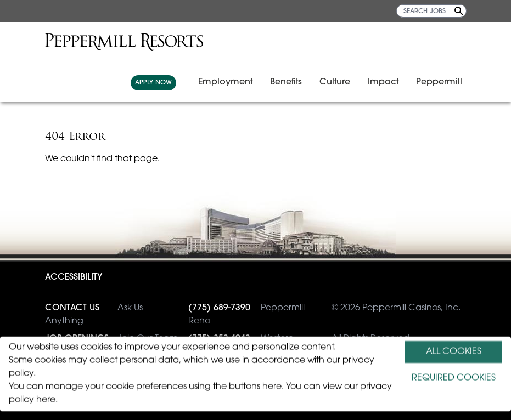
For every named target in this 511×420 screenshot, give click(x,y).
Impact (383, 82)
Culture (335, 82)
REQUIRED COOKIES (454, 378)
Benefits (286, 82)
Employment (225, 82)
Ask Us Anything (94, 314)
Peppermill (439, 82)
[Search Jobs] (459, 11)
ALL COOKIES (454, 352)
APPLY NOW (153, 83)
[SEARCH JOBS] (431, 11)
